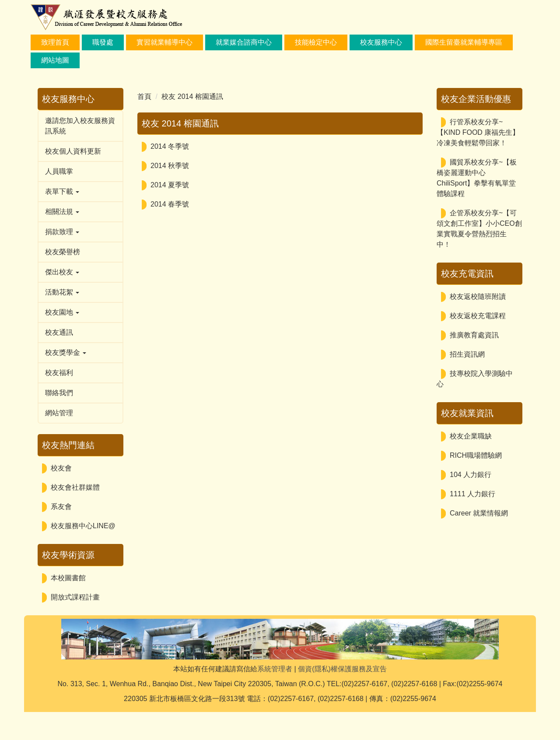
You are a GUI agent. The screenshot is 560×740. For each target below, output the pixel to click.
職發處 (103, 42)
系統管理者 (275, 697)
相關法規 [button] (62, 212)
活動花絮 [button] (62, 292)
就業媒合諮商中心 (244, 42)
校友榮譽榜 (63, 252)
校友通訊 (59, 332)
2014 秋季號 (170, 166)
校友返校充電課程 (478, 316)
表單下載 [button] (62, 191)
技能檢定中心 (316, 42)
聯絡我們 (59, 393)
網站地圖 (55, 60)
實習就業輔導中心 (164, 42)
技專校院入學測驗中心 (475, 379)
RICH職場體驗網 (476, 455)
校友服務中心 (381, 42)
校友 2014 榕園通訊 (192, 96)
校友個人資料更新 (73, 151)
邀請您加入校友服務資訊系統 (80, 126)
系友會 (61, 507)
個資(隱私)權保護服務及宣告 (342, 697)
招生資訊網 (467, 354)
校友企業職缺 (471, 436)
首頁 (144, 96)
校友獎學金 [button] (66, 352)
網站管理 (59, 413)
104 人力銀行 (471, 475)
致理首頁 (55, 42)
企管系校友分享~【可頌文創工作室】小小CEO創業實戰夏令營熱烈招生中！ (479, 229)
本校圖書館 (68, 578)
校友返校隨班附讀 (478, 296)
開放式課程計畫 (75, 597)
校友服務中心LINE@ (83, 526)
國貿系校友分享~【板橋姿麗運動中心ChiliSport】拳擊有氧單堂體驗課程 (477, 178)
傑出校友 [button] (62, 272)
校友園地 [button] (62, 312)
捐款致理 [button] (62, 232)
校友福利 (59, 373)
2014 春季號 (170, 204)
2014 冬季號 (170, 146)
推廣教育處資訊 (474, 335)
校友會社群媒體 (75, 487)
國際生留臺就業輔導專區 (464, 42)
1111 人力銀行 (472, 494)
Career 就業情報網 (479, 513)
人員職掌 (59, 171)
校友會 (61, 468)
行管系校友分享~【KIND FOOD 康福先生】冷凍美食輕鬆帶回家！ (478, 132)
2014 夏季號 (170, 185)
